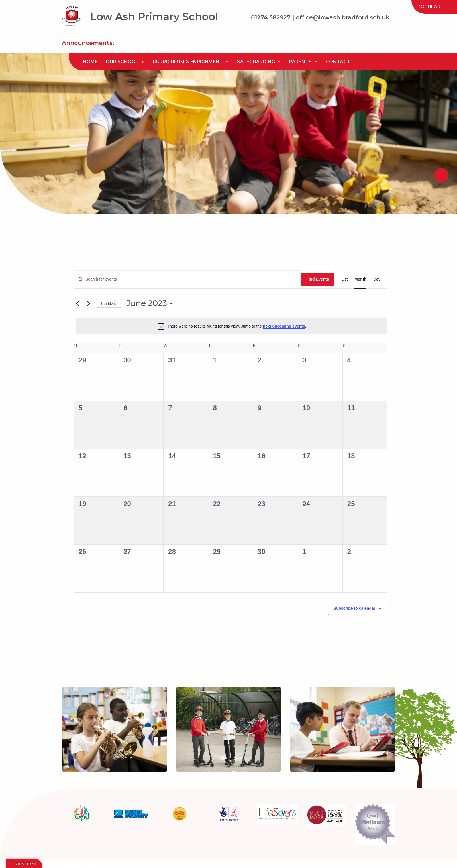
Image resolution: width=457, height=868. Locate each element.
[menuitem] (429, 7)
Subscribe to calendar (354, 608)
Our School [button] (125, 62)
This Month (109, 303)
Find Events (318, 279)
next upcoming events (284, 326)
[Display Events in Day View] (377, 279)
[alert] (232, 326)
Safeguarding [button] (259, 62)
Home (90, 62)
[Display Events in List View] (344, 279)
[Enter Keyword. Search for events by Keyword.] (187, 279)
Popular (429, 7)
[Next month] (88, 303)
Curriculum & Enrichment (191, 62)
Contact (338, 62)
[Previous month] (77, 303)
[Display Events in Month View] (360, 279)
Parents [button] (304, 62)
